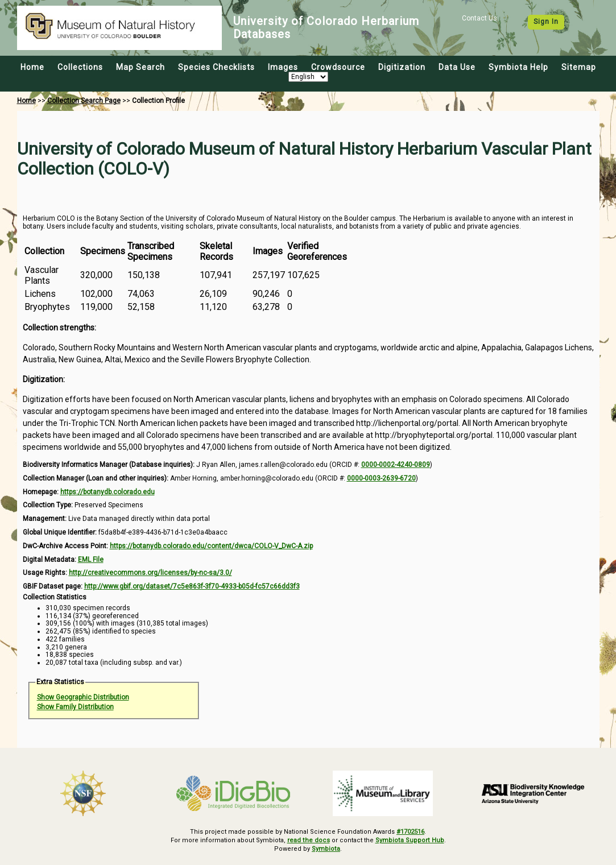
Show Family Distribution (75, 707)
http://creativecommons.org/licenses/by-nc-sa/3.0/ (150, 573)
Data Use (457, 67)
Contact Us (479, 18)
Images (283, 67)
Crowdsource (338, 67)
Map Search (140, 67)
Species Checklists (216, 67)
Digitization (402, 67)
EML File (91, 560)
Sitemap (579, 67)
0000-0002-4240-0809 (396, 465)
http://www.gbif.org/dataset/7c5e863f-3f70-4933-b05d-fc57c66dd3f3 (192, 586)
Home (32, 67)
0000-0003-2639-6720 (381, 478)
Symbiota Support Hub (409, 840)
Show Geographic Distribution (83, 697)
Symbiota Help (518, 67)
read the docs (309, 840)
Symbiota (326, 849)
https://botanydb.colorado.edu (108, 492)
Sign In (546, 22)
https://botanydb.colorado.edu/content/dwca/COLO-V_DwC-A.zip (211, 546)
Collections (80, 67)
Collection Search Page (84, 101)
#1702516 (410, 832)
